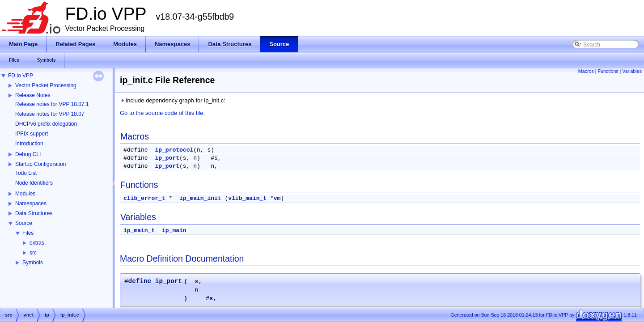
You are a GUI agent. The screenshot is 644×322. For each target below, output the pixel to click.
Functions (608, 71)
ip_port (167, 158)
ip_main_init (200, 198)
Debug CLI (28, 154)
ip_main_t (139, 231)
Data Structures (34, 213)
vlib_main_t (247, 198)
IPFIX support (32, 134)
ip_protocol (174, 150)
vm (277, 198)
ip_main (174, 231)
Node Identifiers (34, 183)
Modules (25, 194)
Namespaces (31, 203)
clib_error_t (144, 198)
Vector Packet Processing (46, 85)
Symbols (33, 263)
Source (24, 223)
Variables (632, 71)
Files (28, 233)
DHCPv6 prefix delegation (46, 124)
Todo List (26, 173)
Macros (586, 71)
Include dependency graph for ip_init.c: (173, 100)
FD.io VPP (21, 76)
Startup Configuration (40, 164)
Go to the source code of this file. (162, 113)
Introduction (29, 144)
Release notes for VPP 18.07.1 (52, 104)
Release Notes (33, 95)
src (33, 253)
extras (37, 243)
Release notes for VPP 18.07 (50, 114)
